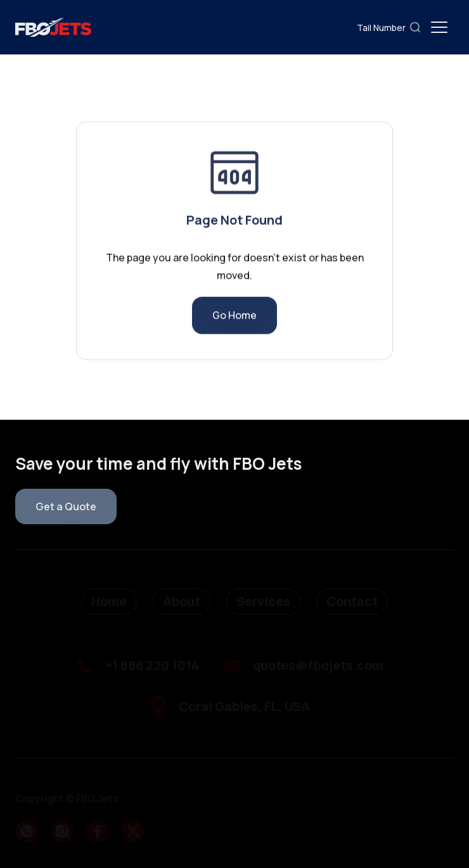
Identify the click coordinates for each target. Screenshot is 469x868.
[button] (439, 27)
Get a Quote (66, 506)
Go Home (234, 319)
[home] (53, 27)
